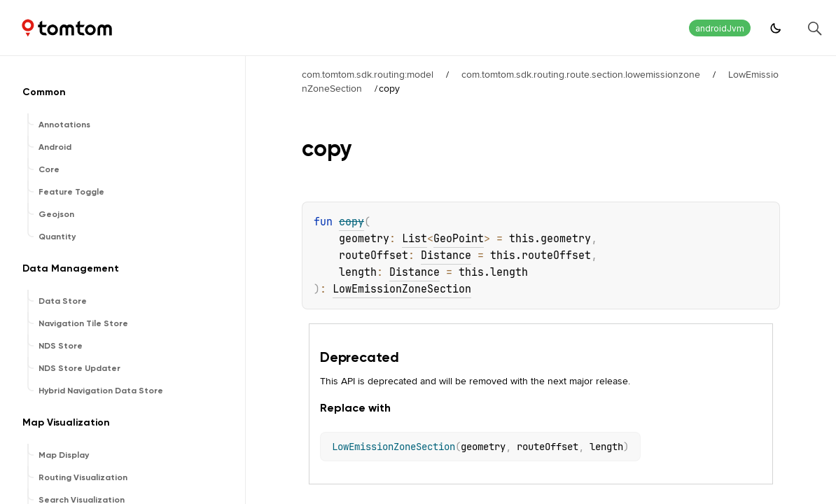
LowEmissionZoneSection (402, 289)
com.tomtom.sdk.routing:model (368, 74)
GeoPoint (459, 239)
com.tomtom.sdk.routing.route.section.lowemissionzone (581, 74)
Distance (446, 255)
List (414, 239)
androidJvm (720, 28)
